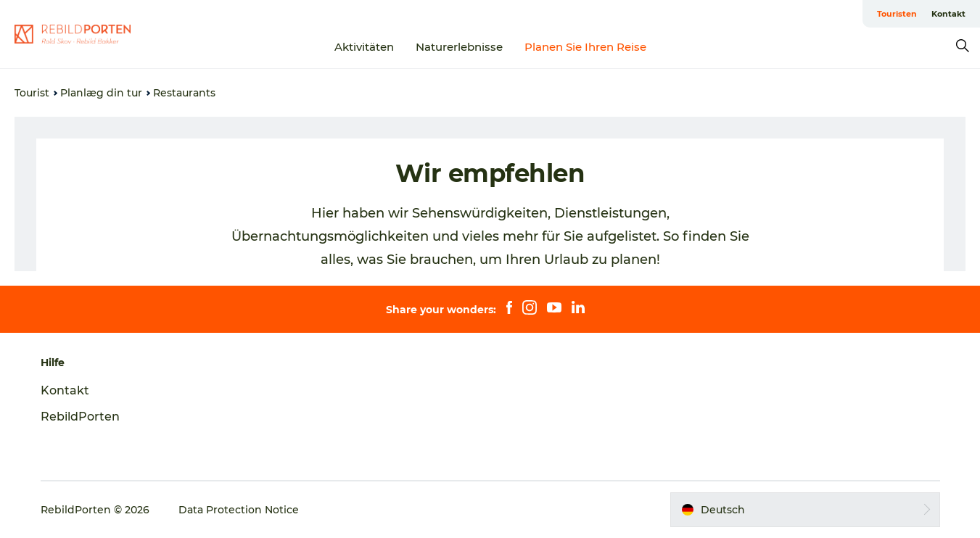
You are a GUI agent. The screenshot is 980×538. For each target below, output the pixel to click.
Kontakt (948, 14)
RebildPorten (80, 417)
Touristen (897, 14)
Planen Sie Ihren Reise (585, 47)
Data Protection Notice (239, 510)
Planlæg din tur (101, 93)
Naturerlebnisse (459, 47)
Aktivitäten (364, 47)
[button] (805, 510)
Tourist (32, 93)
